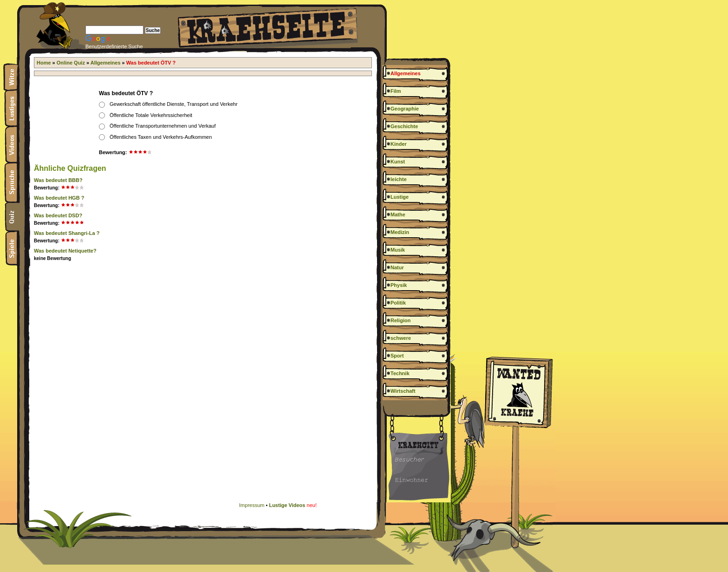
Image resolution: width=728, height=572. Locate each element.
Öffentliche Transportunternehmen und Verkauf (163, 126)
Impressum (252, 505)
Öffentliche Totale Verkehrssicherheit (151, 115)
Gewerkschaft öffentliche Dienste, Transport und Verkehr (174, 104)
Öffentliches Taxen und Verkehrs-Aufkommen (161, 137)
